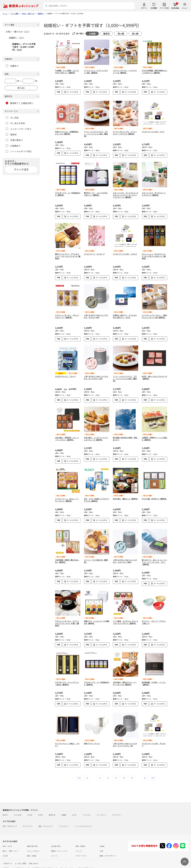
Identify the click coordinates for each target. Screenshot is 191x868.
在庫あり (12, 66)
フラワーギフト (81, 851)
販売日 (107, 34)
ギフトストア (28, 822)
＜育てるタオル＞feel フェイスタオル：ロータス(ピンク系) (96, 377)
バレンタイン (101, 811)
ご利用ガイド (7, 859)
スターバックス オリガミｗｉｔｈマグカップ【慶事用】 (154, 194)
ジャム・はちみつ (33, 847)
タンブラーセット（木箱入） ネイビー (67, 742)
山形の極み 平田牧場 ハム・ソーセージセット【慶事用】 (67, 439)
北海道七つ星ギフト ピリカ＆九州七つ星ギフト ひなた (125, 316)
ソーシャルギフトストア (83, 822)
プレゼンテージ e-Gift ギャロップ (154, 742)
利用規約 (6, 864)
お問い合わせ (33, 859)
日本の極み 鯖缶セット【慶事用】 (126, 499)
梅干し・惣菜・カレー (11, 847)
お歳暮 (64, 811)
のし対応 (12, 118)
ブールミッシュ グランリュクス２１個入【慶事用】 (96, 72)
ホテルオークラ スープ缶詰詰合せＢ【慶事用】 (68, 194)
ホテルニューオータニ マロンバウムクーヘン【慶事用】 (67, 316)
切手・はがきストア (10, 822)
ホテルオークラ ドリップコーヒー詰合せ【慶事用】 (67, 683)
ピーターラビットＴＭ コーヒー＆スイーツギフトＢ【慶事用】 (125, 133)
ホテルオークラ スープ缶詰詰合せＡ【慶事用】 (97, 683)
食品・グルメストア (46, 822)
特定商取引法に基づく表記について (45, 864)
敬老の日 (52, 811)
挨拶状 (11, 134)
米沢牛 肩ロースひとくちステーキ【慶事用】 (154, 377)
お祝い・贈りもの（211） (18, 32)
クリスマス (87, 811)
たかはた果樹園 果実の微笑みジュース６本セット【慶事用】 (154, 72)
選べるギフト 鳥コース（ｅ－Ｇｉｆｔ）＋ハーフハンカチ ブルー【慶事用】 (154, 562)
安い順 (135, 34)
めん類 (5, 851)
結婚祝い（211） (17, 38)
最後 (153, 774)
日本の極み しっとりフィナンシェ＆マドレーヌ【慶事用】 (96, 439)
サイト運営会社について (20, 864)
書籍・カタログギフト (108, 851)
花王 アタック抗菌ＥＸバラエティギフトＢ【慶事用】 (97, 500)
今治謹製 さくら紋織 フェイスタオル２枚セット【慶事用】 (67, 72)
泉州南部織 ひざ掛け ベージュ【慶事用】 (154, 683)
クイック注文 (164, 8)
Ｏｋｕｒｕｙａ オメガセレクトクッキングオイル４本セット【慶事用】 (154, 256)
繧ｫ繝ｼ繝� (175, 8)
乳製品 (102, 842)
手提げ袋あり (14, 140)
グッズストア (64, 822)
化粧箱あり (13, 146)
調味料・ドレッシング (59, 847)
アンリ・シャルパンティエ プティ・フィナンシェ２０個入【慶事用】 (125, 379)
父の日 (30, 811)
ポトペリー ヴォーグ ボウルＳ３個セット (154, 622)
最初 (79, 774)
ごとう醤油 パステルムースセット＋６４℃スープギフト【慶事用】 (126, 622)
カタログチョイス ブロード (65, 376)
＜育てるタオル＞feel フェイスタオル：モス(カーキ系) (96, 316)
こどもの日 (17, 811)
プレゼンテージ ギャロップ (94, 254)
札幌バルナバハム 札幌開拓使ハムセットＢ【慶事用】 (67, 133)
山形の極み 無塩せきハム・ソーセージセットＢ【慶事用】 (125, 683)
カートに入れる (73, 92)
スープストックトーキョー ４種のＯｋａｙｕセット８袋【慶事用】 (154, 316)
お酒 (101, 847)
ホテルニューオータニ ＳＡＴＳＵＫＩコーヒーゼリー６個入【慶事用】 (67, 623)
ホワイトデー (117, 811)
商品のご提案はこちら (86, 864)
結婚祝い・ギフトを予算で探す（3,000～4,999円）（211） (24, 47)
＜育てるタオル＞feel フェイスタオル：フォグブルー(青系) (125, 561)
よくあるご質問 (20, 859)
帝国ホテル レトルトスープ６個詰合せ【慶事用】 (97, 622)
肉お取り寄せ (56, 842)
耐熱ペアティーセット (92, 741)
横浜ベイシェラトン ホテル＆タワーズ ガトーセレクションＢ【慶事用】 (68, 256)
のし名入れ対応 (15, 123)
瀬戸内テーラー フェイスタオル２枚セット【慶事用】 (96, 194)
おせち (74, 811)
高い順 (121, 34)
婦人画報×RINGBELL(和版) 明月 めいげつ (126, 439)
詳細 (58, 92)
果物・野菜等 (80, 842)
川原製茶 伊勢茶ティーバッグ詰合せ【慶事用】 (154, 439)
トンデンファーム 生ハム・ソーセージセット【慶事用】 (67, 500)
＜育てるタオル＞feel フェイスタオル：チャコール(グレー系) (125, 742)
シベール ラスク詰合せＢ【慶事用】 (96, 561)
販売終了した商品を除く (20, 103)
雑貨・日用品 (32, 851)
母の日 (5, 811)
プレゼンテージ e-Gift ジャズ (153, 132)
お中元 (40, 811)
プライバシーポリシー (68, 864)
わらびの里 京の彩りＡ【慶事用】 (155, 499)
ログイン (144, 8)
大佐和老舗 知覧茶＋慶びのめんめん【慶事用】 (67, 561)
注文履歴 (154, 8)
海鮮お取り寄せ (32, 842)
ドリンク (79, 847)
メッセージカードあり (19, 129)
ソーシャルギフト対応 (19, 151)
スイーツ (54, 851)
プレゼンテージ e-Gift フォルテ (125, 254)
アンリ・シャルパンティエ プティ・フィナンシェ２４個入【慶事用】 (96, 134)
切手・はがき (7, 842)
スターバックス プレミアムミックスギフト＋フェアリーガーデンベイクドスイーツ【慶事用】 (126, 195)
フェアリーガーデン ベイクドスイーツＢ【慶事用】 (125, 72)
